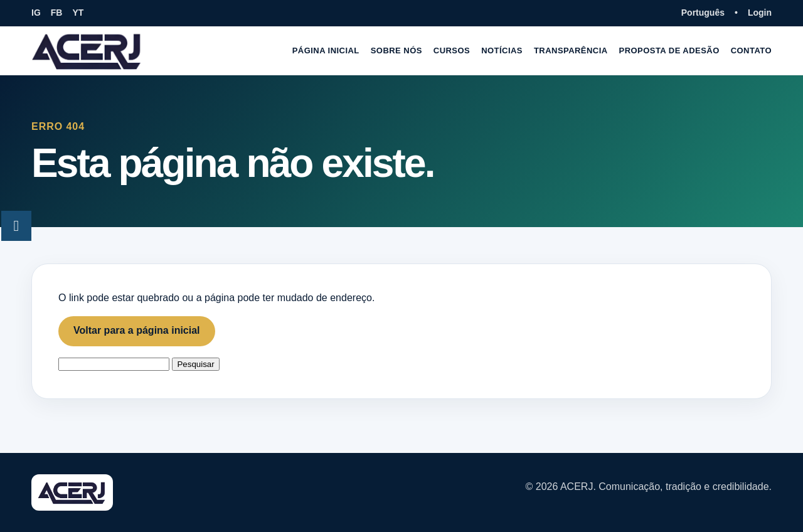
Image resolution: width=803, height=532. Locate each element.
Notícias (502, 51)
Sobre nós (396, 51)
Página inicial (326, 51)
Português (703, 13)
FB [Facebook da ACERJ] (57, 13)
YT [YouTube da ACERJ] (78, 13)
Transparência (571, 51)
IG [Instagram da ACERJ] (36, 13)
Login (760, 13)
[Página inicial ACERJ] (87, 51)
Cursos (452, 51)
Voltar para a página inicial (137, 330)
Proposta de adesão (669, 51)
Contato (751, 51)
